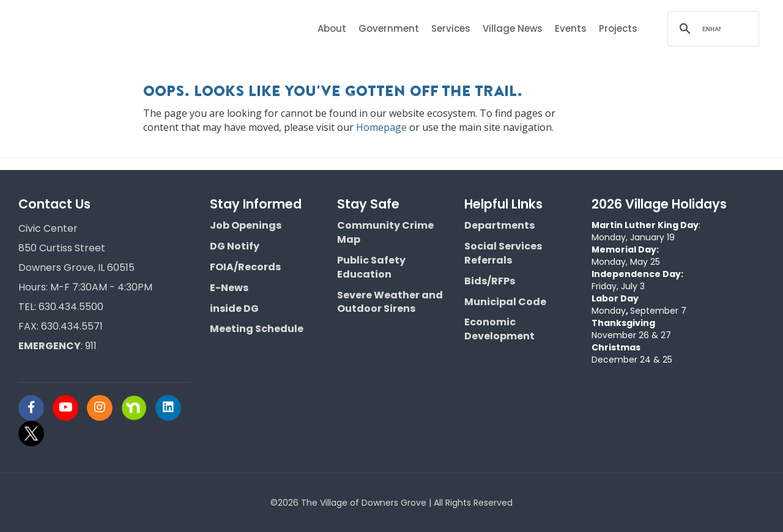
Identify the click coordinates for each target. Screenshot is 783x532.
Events (571, 28)
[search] (711, 29)
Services (451, 28)
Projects (618, 28)
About (332, 28)
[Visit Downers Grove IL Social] (35, 408)
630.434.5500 (71, 307)
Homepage (381, 127)
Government (389, 28)
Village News (513, 28)
